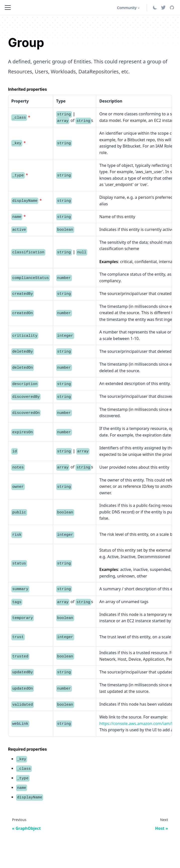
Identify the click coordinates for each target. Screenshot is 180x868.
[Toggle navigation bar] (8, 8)
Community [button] (127, 8)
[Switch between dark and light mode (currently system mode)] (155, 8)
